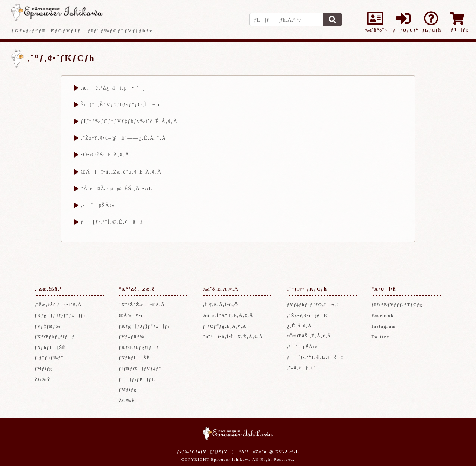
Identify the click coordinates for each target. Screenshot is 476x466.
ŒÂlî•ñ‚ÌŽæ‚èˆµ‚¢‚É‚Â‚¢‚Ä (121, 172)
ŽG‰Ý (43, 379)
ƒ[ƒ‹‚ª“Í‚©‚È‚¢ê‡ (112, 222)
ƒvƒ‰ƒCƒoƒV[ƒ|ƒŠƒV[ (205, 452)
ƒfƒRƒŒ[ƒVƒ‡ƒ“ (140, 369)
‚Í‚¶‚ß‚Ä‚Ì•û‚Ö (221, 305)
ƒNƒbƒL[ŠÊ (50, 347)
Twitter (380, 337)
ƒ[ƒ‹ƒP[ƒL (137, 379)
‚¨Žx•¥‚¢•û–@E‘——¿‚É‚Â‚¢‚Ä (123, 138)
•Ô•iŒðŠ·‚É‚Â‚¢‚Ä (105, 155)
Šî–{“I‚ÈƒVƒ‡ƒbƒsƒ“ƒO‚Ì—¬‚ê (121, 105)
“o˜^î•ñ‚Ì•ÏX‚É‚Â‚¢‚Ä (233, 337)
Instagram (384, 326)
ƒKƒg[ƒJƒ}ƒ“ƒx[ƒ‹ (60, 315)
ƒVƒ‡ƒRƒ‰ (48, 326)
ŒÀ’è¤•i (131, 315)
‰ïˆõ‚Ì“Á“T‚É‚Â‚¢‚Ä (228, 315)
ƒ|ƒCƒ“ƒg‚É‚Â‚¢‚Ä (225, 326)
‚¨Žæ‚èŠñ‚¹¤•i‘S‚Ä (58, 305)
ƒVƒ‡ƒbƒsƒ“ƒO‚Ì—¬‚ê (313, 305)
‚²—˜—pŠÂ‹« (98, 205)
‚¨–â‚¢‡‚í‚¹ (302, 368)
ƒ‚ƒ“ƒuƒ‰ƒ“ (49, 358)
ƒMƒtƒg (44, 369)
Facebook (383, 315)
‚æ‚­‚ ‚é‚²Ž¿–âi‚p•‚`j (113, 88)
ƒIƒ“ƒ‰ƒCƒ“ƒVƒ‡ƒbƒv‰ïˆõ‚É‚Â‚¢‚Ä (129, 121)
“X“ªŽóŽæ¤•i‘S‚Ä (142, 305)
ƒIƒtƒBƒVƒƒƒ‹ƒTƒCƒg (397, 305)
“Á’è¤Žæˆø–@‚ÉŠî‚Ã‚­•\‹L (117, 189)
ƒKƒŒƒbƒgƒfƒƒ (57, 337)
